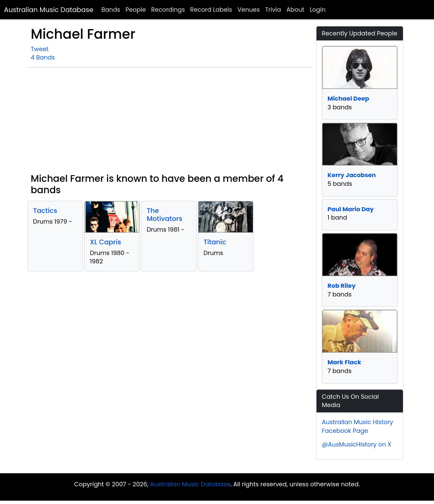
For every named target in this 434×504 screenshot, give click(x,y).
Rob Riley (342, 286)
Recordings (168, 10)
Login (318, 10)
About (295, 10)
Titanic (215, 242)
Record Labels (211, 10)
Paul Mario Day (351, 209)
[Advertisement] (169, 123)
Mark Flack (344, 362)
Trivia (273, 10)
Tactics (45, 211)
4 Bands (43, 57)
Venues (249, 10)
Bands (111, 10)
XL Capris (105, 242)
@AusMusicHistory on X (357, 444)
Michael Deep (348, 98)
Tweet (40, 49)
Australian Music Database (49, 10)
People (136, 10)
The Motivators (164, 215)
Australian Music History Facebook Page (358, 426)
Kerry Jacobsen (352, 175)
